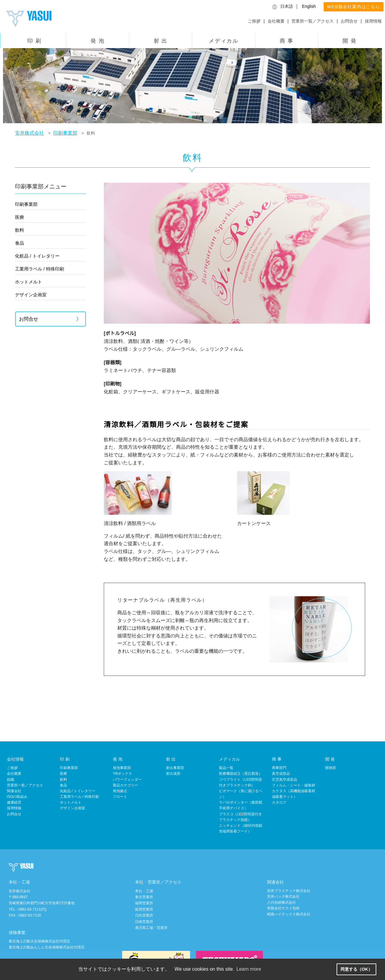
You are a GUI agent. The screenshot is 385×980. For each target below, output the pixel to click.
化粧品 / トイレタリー (37, 256)
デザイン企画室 (31, 295)
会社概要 (276, 21)
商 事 (287, 41)
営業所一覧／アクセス (313, 21)
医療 (20, 217)
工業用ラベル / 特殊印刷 (40, 269)
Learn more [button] (249, 969)
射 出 (161, 41)
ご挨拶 (254, 21)
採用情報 (373, 21)
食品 (20, 243)
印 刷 (34, 41)
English (309, 6)
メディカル (224, 41)
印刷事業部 (26, 204)
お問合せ (349, 21)
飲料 (20, 230)
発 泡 (97, 41)
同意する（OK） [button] (356, 969)
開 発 (350, 41)
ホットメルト (29, 282)
